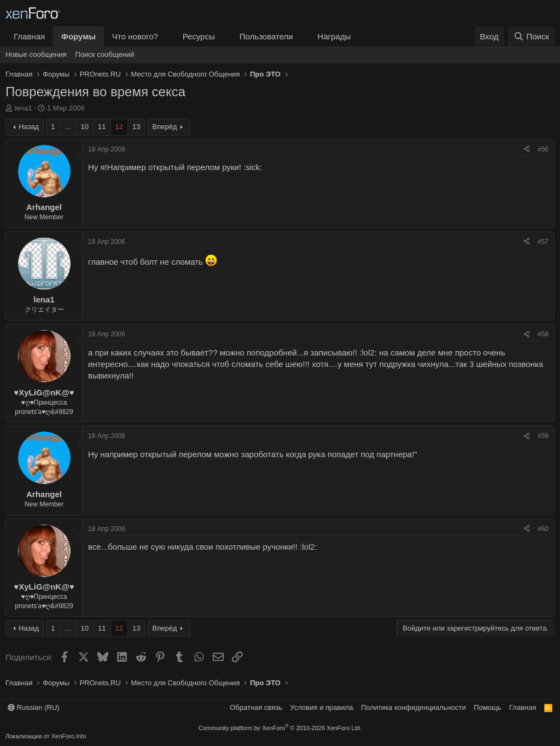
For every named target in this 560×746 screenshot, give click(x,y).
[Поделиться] (527, 150)
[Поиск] (531, 36)
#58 (543, 334)
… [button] (68, 127)
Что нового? (135, 36)
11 (102, 127)
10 (85, 127)
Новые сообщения (36, 54)
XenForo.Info (69, 736)
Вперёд (165, 127)
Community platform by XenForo (280, 728)
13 (136, 127)
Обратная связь (256, 707)
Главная (29, 36)
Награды (334, 36)
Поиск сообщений (105, 54)
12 (119, 127)
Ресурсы (199, 36)
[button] (167, 36)
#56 (543, 149)
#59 (543, 436)
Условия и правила (322, 707)
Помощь (487, 707)
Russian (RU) (34, 707)
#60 (543, 529)
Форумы (78, 36)
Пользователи (266, 36)
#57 (543, 242)
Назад (29, 127)
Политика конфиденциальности (413, 707)
